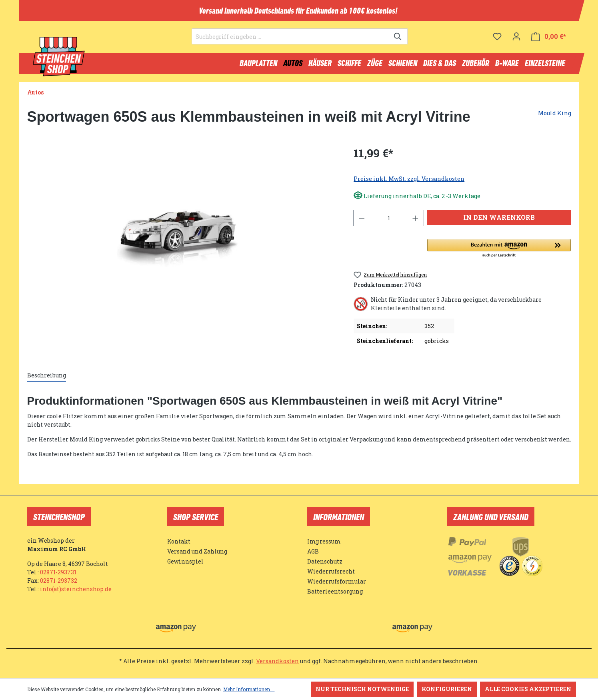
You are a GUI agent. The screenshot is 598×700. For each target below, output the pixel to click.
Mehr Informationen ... (249, 689)
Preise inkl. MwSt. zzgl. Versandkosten (409, 182)
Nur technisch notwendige (362, 689)
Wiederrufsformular (337, 581)
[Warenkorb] (549, 42)
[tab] (47, 379)
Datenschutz (325, 561)
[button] (499, 252)
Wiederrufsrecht (331, 571)
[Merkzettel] (497, 42)
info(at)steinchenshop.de (76, 589)
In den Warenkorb (499, 221)
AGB (313, 551)
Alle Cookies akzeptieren (528, 689)
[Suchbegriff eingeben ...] (290, 42)
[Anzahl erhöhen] (416, 222)
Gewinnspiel (185, 561)
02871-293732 (59, 581)
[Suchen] (398, 42)
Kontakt (179, 541)
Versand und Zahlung (197, 551)
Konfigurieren (447, 689)
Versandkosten (277, 661)
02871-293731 (58, 572)
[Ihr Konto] (516, 42)
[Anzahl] (389, 222)
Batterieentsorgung (335, 591)
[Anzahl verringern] (362, 222)
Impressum (324, 541)
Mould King (555, 117)
